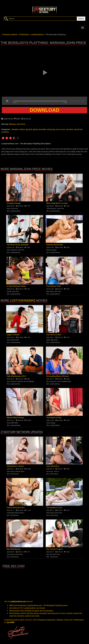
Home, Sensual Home (16, 508)
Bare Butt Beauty (14, 549)
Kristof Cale (58, 513)
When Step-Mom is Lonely (57, 203)
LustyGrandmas (15, 211)
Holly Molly (10, 513)
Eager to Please (13, 335)
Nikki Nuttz (15, 340)
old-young (51, 129)
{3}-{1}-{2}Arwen (52, 381)
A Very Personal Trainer (16, 286)
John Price (21, 124)
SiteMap (60, 620)
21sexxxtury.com (11, 620)
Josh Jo (56, 471)
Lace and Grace (53, 466)
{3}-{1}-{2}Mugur (29, 381)
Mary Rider (50, 291)
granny (36, 129)
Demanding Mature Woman (58, 376)
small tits (5, 132)
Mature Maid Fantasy (15, 418)
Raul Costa (57, 554)
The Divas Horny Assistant (18, 245)
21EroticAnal (14, 474)
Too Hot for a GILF (54, 335)
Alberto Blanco (19, 513)
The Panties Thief (53, 286)
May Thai (49, 554)
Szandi (9, 291)
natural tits (78, 129)
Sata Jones (10, 471)
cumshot (69, 129)
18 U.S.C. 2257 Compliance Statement (40, 620)
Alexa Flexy (50, 513)
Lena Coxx (50, 471)
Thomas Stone (20, 471)
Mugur (54, 250)
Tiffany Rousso (51, 209)
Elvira (9, 209)
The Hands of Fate (54, 418)
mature (22, 129)
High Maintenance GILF (16, 376)
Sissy (8, 423)
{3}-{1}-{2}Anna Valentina (15, 381)
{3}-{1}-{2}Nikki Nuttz (64, 381)
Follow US (68, 620)
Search (81, 19)
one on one (60, 129)
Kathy (48, 340)
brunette (43, 129)
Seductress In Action (15, 466)
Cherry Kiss (11, 554)
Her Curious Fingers (54, 549)
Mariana (12, 124)
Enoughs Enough (14, 203)
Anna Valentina (12, 250)
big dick (29, 129)
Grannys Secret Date (55, 245)
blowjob (15, 129)
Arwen (9, 340)
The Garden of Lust (54, 508)
